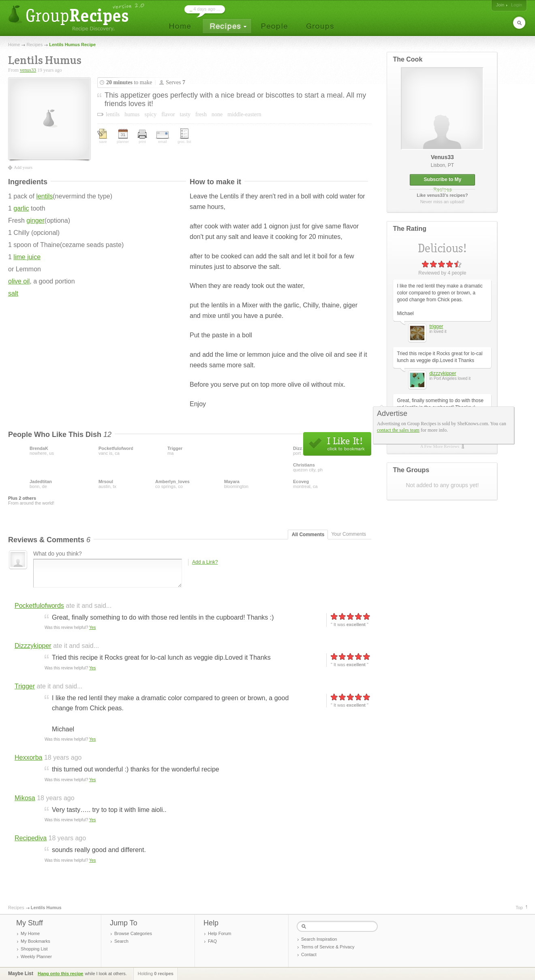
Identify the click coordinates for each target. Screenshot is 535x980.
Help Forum (219, 933)
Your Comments (349, 534)
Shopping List (34, 949)
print (142, 137)
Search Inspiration (319, 939)
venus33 (28, 70)
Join (500, 5)
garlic (21, 208)
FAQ (212, 941)
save (103, 136)
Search (121, 941)
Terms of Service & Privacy (328, 947)
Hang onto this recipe (60, 974)
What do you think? (58, 554)
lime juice (27, 257)
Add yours (23, 167)
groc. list (184, 136)
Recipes (34, 45)
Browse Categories (133, 933)
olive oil (19, 281)
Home (14, 45)
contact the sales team (398, 430)
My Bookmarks (35, 941)
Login (517, 5)
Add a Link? (205, 562)
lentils (44, 196)
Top (519, 908)
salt (13, 293)
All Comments (308, 535)
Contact (309, 954)
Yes (92, 627)
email (163, 137)
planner (123, 136)
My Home (30, 933)
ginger (35, 220)
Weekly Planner (36, 957)
